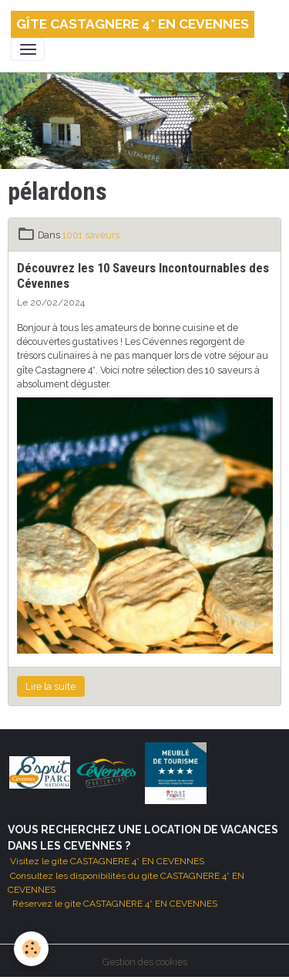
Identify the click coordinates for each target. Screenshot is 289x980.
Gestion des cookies (145, 962)
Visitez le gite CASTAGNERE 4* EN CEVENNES (106, 861)
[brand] (133, 24)
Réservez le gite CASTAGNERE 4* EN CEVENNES (115, 904)
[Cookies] (31, 949)
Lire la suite (50, 686)
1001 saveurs (91, 235)
